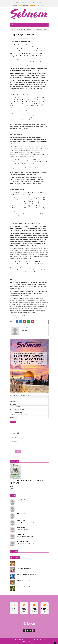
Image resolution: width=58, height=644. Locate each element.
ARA (36, 2)
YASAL (32, 2)
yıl (14, 612)
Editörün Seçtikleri (15, 558)
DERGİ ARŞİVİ (20, 30)
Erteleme (19, 562)
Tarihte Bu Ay (14, 404)
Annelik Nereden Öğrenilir (22, 530)
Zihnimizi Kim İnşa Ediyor (23, 516)
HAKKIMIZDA (23, 2)
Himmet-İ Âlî (14, 418)
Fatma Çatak (25, 38)
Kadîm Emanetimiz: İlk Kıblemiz (19, 415)
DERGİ (24, 612)
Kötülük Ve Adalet (15, 407)
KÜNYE (18, 2)
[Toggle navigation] (14, 25)
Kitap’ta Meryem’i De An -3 (17, 410)
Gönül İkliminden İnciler (24, 568)
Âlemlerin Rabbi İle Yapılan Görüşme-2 (25, 523)
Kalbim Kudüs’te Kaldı (16, 412)
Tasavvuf (31, 38)
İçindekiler (13, 401)
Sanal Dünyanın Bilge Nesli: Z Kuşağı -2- (26, 537)
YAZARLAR (13, 495)
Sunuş (12, 399)
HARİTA (29, 2)
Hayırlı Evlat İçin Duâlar (23, 581)
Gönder (18, 451)
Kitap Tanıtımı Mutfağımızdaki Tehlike (25, 543)
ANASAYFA (13, 30)
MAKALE (45, 612)
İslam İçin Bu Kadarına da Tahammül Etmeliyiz (30, 574)
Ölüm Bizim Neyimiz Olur (24, 587)
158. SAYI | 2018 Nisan (29, 30)
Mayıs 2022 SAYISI (14, 461)
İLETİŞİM (39, 2)
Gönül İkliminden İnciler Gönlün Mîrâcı (25, 502)
